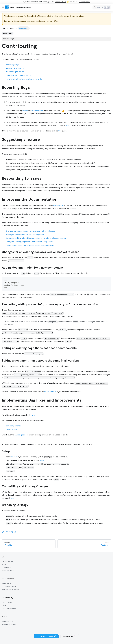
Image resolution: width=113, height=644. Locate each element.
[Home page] (4, 28)
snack (68, 125)
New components (13, 426)
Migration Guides (8, 570)
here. (12, 498)
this (60, 131)
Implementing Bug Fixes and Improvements (24, 79)
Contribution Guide (9, 586)
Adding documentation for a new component (25, 235)
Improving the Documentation (18, 75)
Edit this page (9, 532)
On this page (9, 39)
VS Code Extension (9, 624)
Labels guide (20, 435)
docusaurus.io (50, 392)
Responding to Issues (15, 72)
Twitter (4, 605)
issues (25, 111)
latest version (46, 21)
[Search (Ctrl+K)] (102, 7)
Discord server (84, 2)
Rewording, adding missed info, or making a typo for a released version (36, 238)
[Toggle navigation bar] (3, 7)
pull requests (38, 111)
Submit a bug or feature (10, 589)
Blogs (4, 564)
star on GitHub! (61, 2)
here (33, 415)
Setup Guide (6, 583)
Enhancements (12, 429)
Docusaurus (58, 205)
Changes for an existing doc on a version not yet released (30, 231)
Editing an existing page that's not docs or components (30, 242)
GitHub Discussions (9, 608)
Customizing (6, 567)
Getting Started (8, 561)
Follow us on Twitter (46, 636)
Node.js (14, 457)
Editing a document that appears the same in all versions (30, 245)
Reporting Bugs (12, 65)
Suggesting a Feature (15, 68)
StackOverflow (7, 621)
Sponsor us (69, 636)
